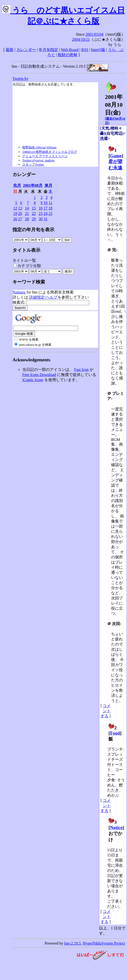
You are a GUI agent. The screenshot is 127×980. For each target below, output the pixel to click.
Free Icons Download (39, 375)
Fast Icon (81, 370)
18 (50, 208)
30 (41, 219)
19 (15, 214)
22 (34, 214)
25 (50, 214)
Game (116, 156)
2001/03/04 (94, 34)
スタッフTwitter (33, 164)
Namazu (19, 292)
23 (41, 214)
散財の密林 (68, 55)
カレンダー (26, 50)
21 (27, 214)
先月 (17, 185)
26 (15, 219)
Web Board (70, 50)
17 (46, 208)
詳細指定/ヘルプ (43, 297)
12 (15, 208)
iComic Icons (33, 380)
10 (46, 203)
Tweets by (20, 78)
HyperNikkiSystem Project (104, 943)
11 (51, 203)
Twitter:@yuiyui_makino (38, 160)
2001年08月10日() (114, 102)
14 (27, 208)
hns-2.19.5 (73, 943)
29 (34, 219)
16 (41, 208)
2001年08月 (33, 185)
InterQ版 (98, 50)
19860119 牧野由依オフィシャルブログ (50, 152)
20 (20, 214)
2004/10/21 (81, 39)
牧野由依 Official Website (39, 147)
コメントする (106, 711)
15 (34, 208)
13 (20, 208)
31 (46, 219)
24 (46, 214)
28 (27, 219)
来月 (48, 185)
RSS (85, 50)
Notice (116, 828)
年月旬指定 (48, 50)
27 (20, 219)
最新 (10, 50)
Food (115, 733)
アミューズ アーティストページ (45, 156)
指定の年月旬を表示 (33, 230)
